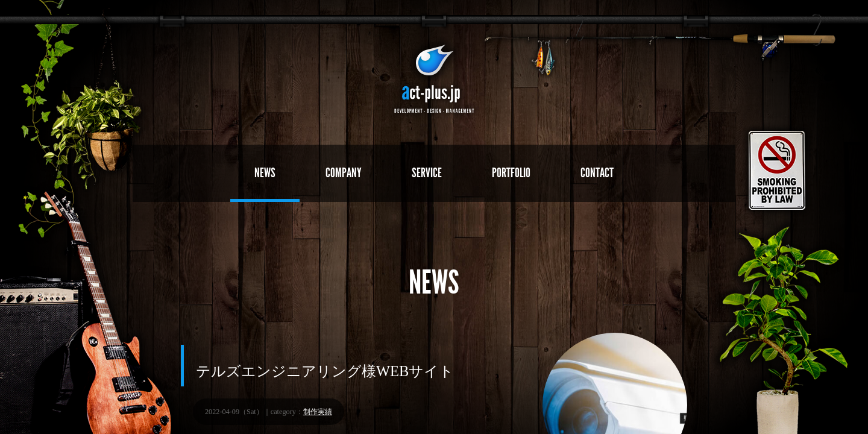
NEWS (265, 173)
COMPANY (344, 173)
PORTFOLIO (511, 173)
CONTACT (597, 173)
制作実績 (318, 412)
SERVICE (427, 173)
